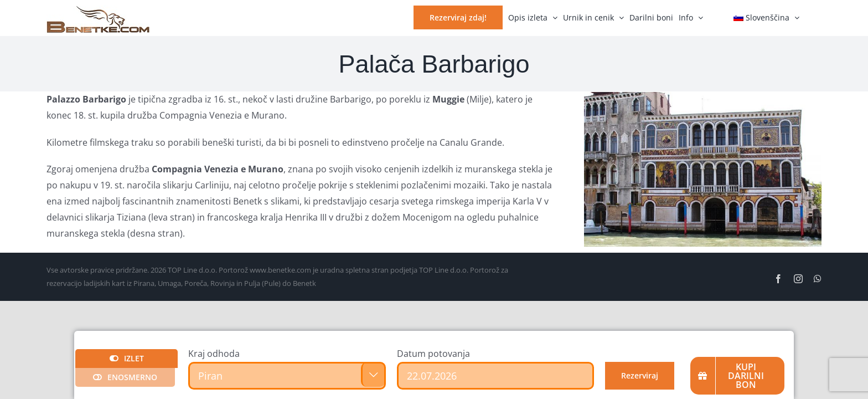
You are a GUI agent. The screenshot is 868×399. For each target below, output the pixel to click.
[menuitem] (766, 17)
